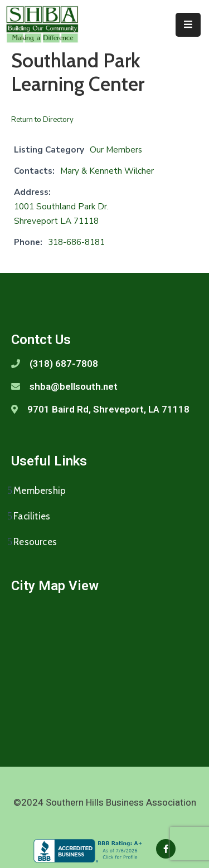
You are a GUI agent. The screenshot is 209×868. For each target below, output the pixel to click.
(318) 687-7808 (64, 364)
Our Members (116, 150)
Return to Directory (42, 120)
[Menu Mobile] (188, 25)
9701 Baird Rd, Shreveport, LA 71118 (108, 409)
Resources (35, 542)
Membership (40, 491)
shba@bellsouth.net (74, 386)
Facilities (32, 516)
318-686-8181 (76, 242)
